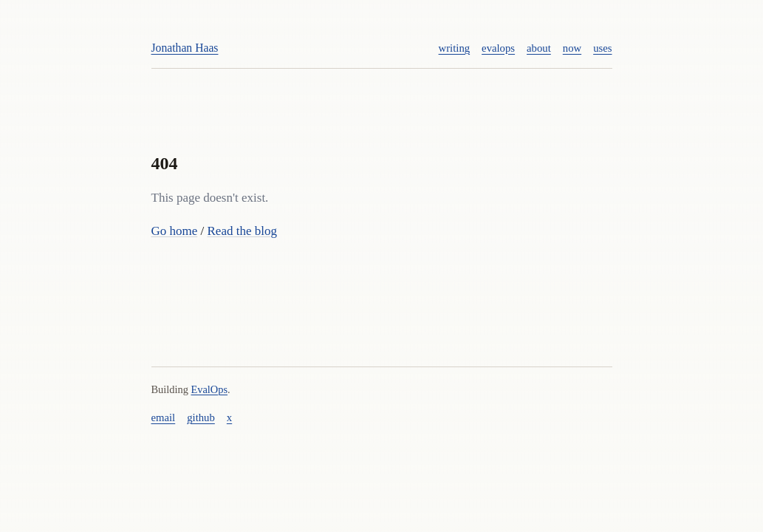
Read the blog (242, 231)
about (539, 48)
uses (602, 48)
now (572, 48)
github (201, 417)
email (164, 417)
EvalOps (209, 389)
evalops (498, 48)
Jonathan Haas (185, 48)
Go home (175, 231)
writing (455, 48)
